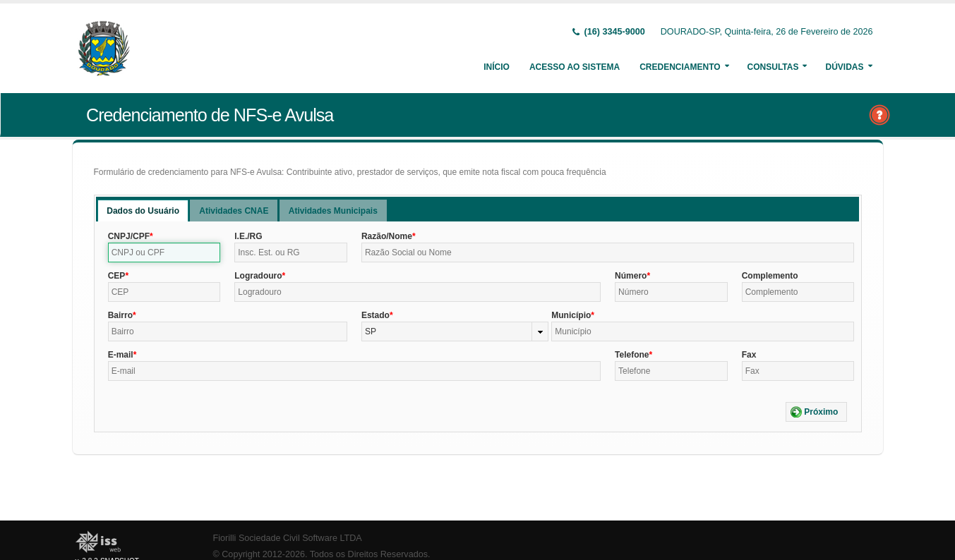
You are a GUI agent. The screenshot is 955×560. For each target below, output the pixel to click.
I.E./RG (248, 236)
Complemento (770, 276)
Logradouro (258, 276)
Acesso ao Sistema (575, 67)
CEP (117, 276)
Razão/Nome (387, 236)
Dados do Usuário (143, 211)
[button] (816, 412)
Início (497, 67)
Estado (376, 315)
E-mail (121, 355)
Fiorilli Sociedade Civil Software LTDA (288, 538)
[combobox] (455, 331)
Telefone (632, 355)
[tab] (143, 211)
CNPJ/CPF (129, 236)
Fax (749, 355)
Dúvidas (844, 67)
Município (571, 315)
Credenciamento (680, 67)
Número (631, 276)
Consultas (773, 67)
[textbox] (164, 252)
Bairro (120, 315)
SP (371, 331)
